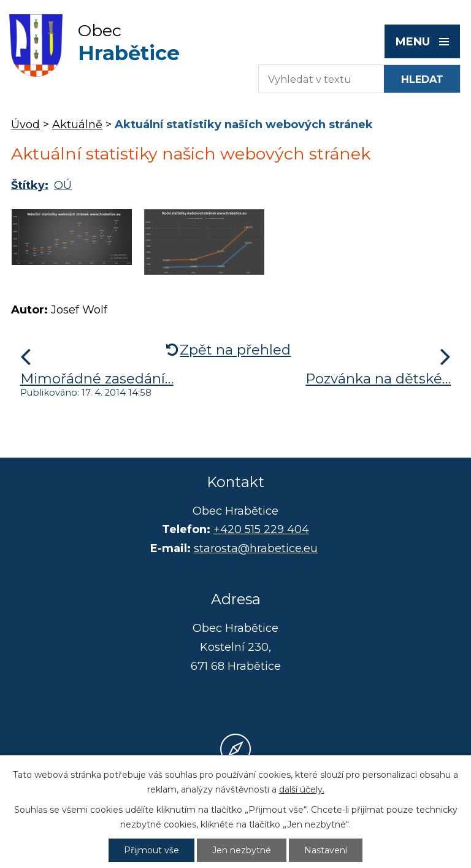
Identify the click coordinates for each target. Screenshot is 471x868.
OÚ (63, 185)
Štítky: (30, 185)
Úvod (25, 125)
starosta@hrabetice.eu (256, 548)
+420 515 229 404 (261, 529)
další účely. (302, 789)
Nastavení (326, 850)
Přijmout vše (151, 850)
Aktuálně (77, 125)
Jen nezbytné (242, 850)
